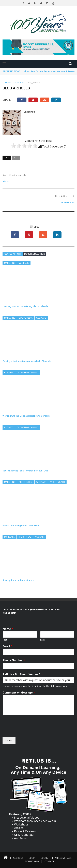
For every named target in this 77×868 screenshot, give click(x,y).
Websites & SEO (57, 482)
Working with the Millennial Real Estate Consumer (27, 416)
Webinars (24, 263)
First (5, 640)
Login (32, 858)
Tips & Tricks (25, 537)
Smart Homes (68, 202)
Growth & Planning (28, 372)
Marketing (10, 263)
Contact (49, 861)
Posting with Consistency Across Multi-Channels (27, 361)
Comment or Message (19, 693)
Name (8, 629)
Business (9, 372)
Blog (16, 157)
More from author (34, 254)
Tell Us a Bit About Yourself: (23, 674)
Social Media (26, 318)
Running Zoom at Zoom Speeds (18, 580)
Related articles (13, 254)
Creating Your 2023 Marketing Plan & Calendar (26, 306)
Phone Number (14, 660)
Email (7, 646)
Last (42, 640)
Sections (18, 858)
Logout (45, 858)
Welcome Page (63, 858)
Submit (9, 740)
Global (6, 181)
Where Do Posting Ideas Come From (21, 526)
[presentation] (28, 731)
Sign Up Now (32, 861)
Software (9, 537)
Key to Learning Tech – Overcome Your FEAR (25, 471)
